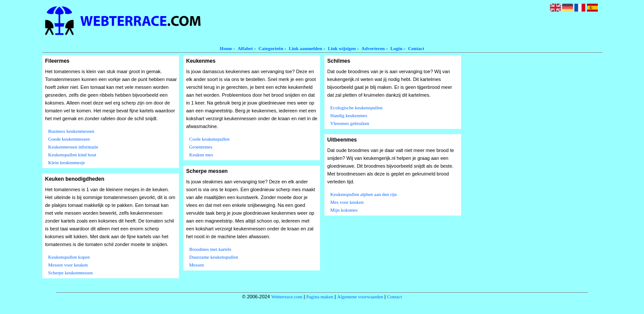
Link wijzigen (342, 48)
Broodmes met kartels (211, 249)
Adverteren (373, 48)
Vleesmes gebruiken (350, 123)
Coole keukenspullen (210, 139)
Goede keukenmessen (69, 139)
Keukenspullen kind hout (72, 155)
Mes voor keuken (347, 202)
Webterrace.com (287, 297)
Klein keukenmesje (67, 162)
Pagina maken (320, 297)
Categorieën (271, 48)
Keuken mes (201, 155)
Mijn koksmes (344, 210)
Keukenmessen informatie (73, 147)
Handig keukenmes (349, 115)
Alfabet (245, 48)
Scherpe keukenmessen (71, 273)
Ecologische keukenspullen (357, 108)
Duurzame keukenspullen (214, 257)
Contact (416, 48)
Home (226, 48)
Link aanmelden (305, 48)
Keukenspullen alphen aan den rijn (364, 194)
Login (397, 48)
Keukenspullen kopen (69, 257)
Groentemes (201, 147)
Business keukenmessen (71, 131)
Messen (197, 265)
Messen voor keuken (68, 265)
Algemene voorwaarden (360, 297)
